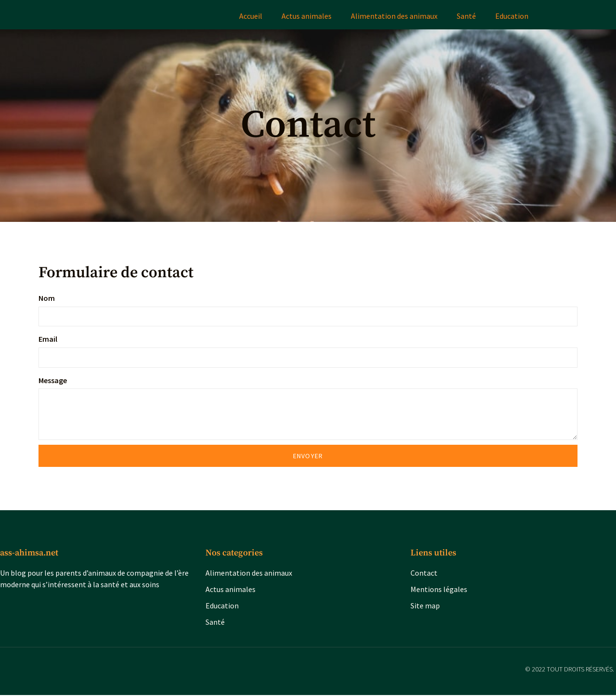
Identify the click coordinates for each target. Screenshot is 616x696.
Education (512, 16)
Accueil (251, 16)
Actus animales (307, 16)
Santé (466, 16)
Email (48, 339)
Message (53, 380)
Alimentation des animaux (394, 16)
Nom (47, 298)
